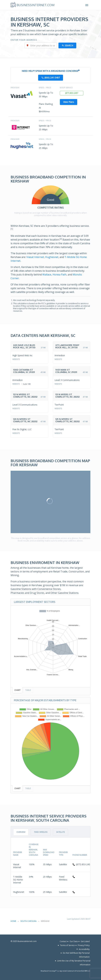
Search (69, 45)
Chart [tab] (17, 690)
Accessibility (84, 949)
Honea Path (59, 275)
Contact (63, 941)
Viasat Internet (35, 257)
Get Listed (85, 941)
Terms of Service (67, 945)
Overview (21, 832)
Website (16, 359)
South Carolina (29, 921)
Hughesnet (52, 257)
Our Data (74, 941)
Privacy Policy (84, 945)
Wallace (47, 275)
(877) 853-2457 (72, 93)
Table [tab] (28, 690)
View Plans (69, 102)
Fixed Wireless (41, 832)
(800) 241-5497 (52, 78)
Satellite (60, 832)
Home (13, 921)
